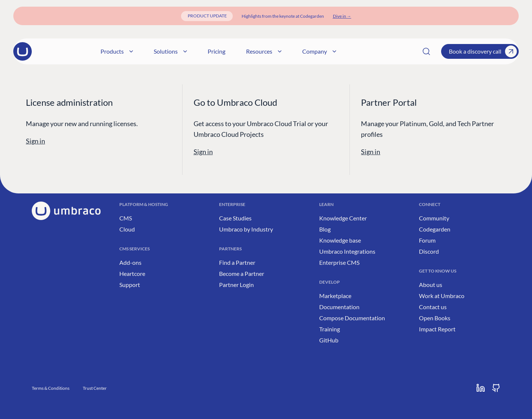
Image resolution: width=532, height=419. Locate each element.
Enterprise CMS (339, 262)
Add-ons (130, 262)
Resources (329, 51)
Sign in (35, 141)
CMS (126, 218)
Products (182, 51)
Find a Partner (237, 262)
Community (434, 218)
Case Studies (235, 218)
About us (431, 285)
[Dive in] (342, 16)
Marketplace (335, 296)
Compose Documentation (352, 318)
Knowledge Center (343, 218)
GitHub (329, 340)
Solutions (235, 51)
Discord (429, 251)
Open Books (435, 318)
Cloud (127, 229)
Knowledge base (340, 240)
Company (384, 51)
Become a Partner (242, 273)
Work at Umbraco (442, 296)
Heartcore (132, 273)
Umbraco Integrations (347, 251)
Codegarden (435, 229)
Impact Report (437, 329)
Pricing (282, 51)
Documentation (339, 307)
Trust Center (95, 388)
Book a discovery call (483, 51)
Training (330, 329)
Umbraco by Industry (246, 229)
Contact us (433, 307)
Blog (325, 229)
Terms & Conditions (51, 388)
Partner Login (236, 285)
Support (130, 285)
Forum (427, 240)
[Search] (426, 51)
